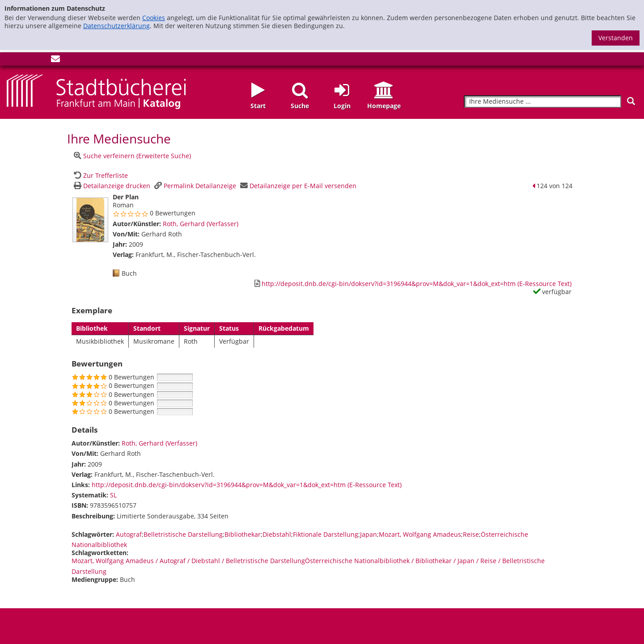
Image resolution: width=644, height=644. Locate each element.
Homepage (384, 106)
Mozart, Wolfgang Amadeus (420, 534)
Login (342, 106)
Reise (471, 534)
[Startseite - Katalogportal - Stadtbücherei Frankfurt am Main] (96, 91)
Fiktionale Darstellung (326, 534)
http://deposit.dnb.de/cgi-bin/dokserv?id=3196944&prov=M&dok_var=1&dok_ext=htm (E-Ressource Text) (247, 485)
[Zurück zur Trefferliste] (100, 175)
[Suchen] (631, 101)
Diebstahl (277, 534)
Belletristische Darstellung (183, 534)
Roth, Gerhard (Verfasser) (201, 224)
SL (113, 495)
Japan (369, 534)
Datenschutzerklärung (117, 26)
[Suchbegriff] (542, 102)
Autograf (129, 534)
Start (258, 106)
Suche (300, 106)
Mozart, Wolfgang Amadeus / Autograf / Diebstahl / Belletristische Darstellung (188, 561)
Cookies (154, 18)
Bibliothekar (243, 534)
